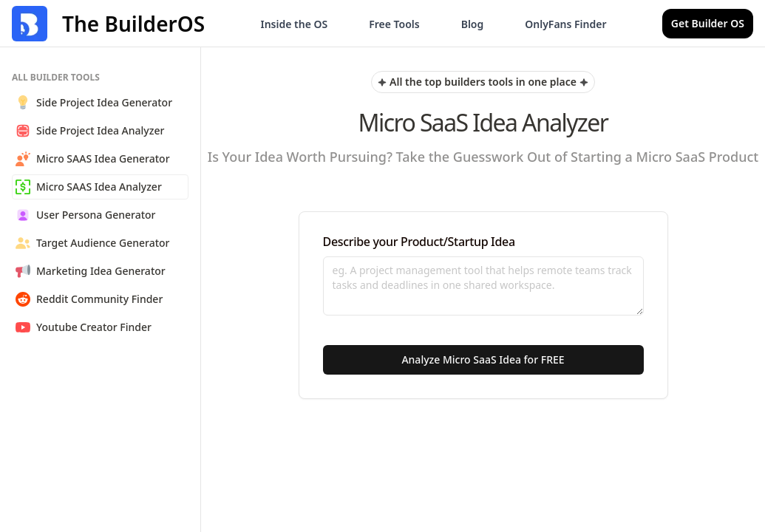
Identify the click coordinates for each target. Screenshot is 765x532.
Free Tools (394, 24)
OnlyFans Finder (565, 24)
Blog (473, 24)
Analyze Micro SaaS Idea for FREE (483, 359)
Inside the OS (294, 24)
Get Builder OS (708, 23)
